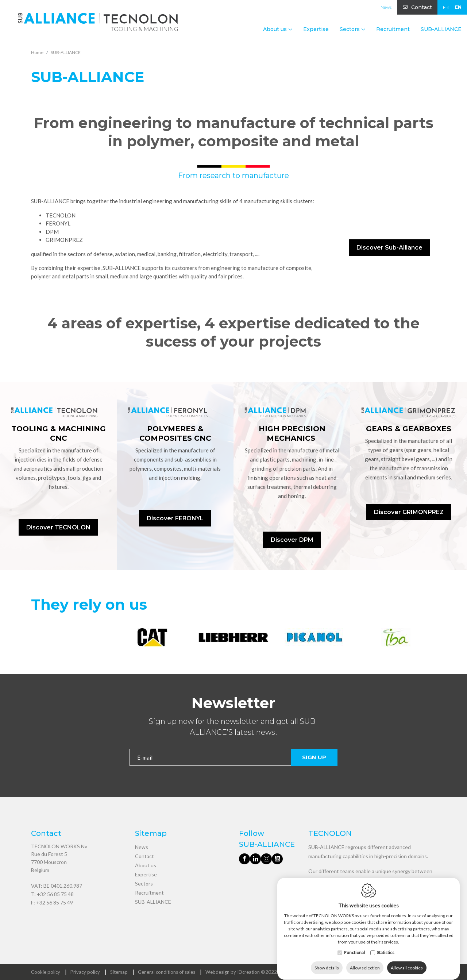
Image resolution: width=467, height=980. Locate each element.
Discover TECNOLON (58, 527)
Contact (422, 7)
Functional (354, 946)
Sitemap (119, 972)
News (386, 7)
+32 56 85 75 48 (55, 894)
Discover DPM (292, 540)
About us (146, 865)
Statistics (386, 946)
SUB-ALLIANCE (441, 29)
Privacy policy (85, 972)
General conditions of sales (167, 972)
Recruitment (393, 29)
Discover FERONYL (175, 518)
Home (37, 52)
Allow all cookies (407, 961)
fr (446, 7)
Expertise (316, 29)
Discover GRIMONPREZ (409, 512)
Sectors (144, 883)
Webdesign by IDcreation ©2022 (241, 972)
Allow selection (365, 961)
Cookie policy (46, 972)
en (458, 7)
